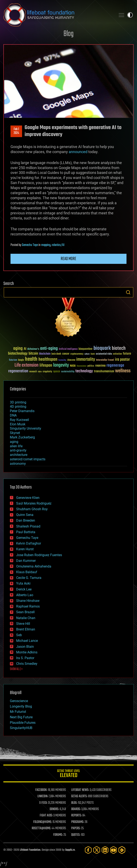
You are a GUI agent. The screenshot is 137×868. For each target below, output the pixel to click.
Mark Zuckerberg (22, 437)
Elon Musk (18, 424)
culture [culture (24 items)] (87, 354)
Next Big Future (21, 717)
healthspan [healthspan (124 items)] (48, 360)
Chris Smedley (27, 664)
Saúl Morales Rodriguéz (34, 503)
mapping (46, 245)
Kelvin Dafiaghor (29, 543)
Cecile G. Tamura (29, 578)
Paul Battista (26, 532)
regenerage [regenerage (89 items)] (115, 366)
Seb (19, 635)
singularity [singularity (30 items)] (47, 372)
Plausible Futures (23, 723)
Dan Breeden (26, 520)
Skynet (15, 433)
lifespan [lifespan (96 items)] (46, 365)
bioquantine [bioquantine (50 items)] (86, 349)
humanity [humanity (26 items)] (62, 360)
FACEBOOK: (41, 790)
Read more (68, 259)
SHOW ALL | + (16, 669)
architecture (19, 455)
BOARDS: (76, 809)
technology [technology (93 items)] (84, 371)
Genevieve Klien (28, 498)
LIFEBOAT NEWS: (80, 790)
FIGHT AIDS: (46, 816)
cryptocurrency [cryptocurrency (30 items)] (77, 354)
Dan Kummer (26, 561)
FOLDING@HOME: (43, 822)
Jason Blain (25, 647)
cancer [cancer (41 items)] (66, 354)
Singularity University (26, 428)
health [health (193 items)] (31, 359)
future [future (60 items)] (127, 354)
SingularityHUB (21, 728)
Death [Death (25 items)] (93, 354)
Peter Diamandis (22, 411)
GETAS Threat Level (68, 774)
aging (14, 442)
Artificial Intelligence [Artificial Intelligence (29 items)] (68, 349)
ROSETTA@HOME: (41, 828)
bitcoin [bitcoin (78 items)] (33, 354)
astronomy (18, 464)
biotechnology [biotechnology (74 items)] (18, 354)
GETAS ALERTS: (79, 796)
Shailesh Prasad (28, 526)
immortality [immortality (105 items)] (86, 359)
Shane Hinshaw (28, 601)
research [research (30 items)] (33, 372)
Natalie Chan (26, 618)
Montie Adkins (27, 652)
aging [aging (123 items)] (18, 349)
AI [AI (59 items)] (25, 349)
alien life (16, 446)
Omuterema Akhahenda (34, 566)
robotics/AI (58, 245)
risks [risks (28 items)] (40, 372)
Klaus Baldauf (27, 572)
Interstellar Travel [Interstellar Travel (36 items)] (105, 360)
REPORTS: (76, 816)
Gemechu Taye (30, 245)
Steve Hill (23, 624)
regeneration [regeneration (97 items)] (18, 371)
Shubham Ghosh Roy (32, 509)
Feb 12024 (16, 131)
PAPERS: (76, 828)
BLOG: (74, 803)
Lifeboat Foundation (30, 850)
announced (78, 152)
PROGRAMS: (78, 822)
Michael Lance (27, 641)
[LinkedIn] (105, 850)
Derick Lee (24, 589)
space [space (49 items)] (57, 371)
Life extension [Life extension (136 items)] (26, 365)
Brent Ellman (26, 629)
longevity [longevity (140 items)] (61, 365)
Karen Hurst (25, 549)
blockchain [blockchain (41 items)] (45, 354)
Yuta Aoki (23, 583)
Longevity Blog (21, 706)
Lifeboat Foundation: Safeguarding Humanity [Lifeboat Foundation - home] (58, 15)
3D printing (18, 402)
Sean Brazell (25, 612)
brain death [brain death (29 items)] (56, 354)
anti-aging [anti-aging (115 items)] (49, 349)
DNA (13, 415)
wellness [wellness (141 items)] (123, 371)
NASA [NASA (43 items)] (73, 366)
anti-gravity (18, 450)
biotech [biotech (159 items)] (119, 348)
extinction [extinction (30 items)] (117, 354)
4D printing (18, 407)
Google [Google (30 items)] (21, 360)
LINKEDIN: (43, 796)
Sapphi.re (70, 850)
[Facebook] (88, 850)
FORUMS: (58, 835)
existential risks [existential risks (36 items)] (104, 354)
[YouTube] (113, 850)
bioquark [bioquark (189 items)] (102, 348)
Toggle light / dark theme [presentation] (130, 15)
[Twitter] (97, 850)
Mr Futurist (18, 712)
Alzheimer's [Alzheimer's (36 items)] (33, 349)
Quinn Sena (25, 515)
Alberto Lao (25, 595)
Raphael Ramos (28, 606)
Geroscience (19, 701)
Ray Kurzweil (19, 420)
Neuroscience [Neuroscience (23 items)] (82, 366)
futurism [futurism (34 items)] (13, 360)
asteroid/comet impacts (28, 459)
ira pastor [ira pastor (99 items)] (122, 360)
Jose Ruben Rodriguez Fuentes (39, 555)
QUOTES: (76, 835)
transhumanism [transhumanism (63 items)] (104, 371)
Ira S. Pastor (25, 658)
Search (128, 292)
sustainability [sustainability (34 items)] (68, 372)
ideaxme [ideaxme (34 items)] (71, 360)
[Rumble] (122, 850)
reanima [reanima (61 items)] (100, 366)
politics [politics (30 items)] (91, 366)
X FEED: (43, 803)
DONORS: (54, 809)
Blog (68, 34)
